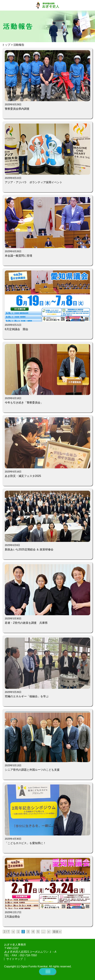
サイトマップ (15, 959)
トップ (6, 45)
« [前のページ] (13, 932)
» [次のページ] (49, 932)
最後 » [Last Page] (57, 932)
